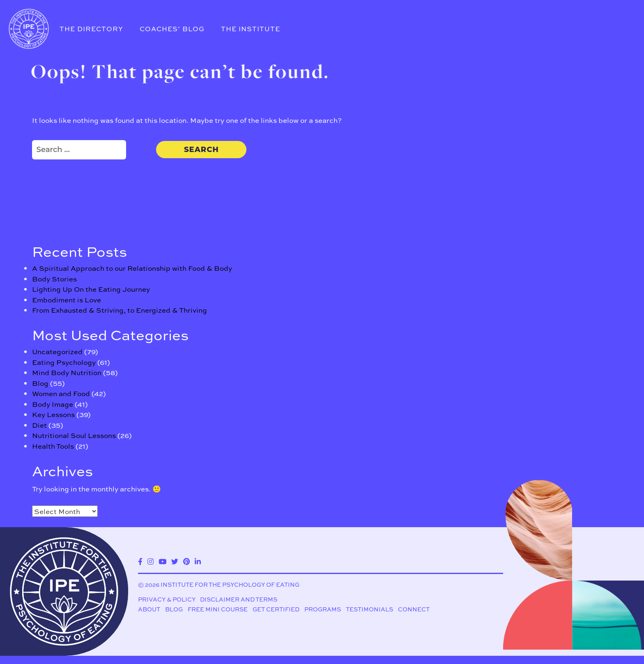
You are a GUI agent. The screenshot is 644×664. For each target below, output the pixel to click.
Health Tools (53, 446)
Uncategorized (57, 351)
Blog (40, 383)
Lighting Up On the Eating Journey (91, 289)
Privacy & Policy (167, 599)
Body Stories (54, 279)
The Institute (251, 29)
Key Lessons (53, 414)
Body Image (53, 404)
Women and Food (61, 393)
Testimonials (369, 609)
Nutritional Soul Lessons (74, 435)
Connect (414, 609)
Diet (39, 425)
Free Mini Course (218, 609)
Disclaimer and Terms (239, 599)
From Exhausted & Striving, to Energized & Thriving (120, 310)
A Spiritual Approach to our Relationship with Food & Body (132, 268)
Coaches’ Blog (172, 29)
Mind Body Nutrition (67, 372)
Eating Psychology (64, 362)
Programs (323, 609)
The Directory (91, 29)
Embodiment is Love (67, 300)
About (149, 609)
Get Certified (276, 609)
